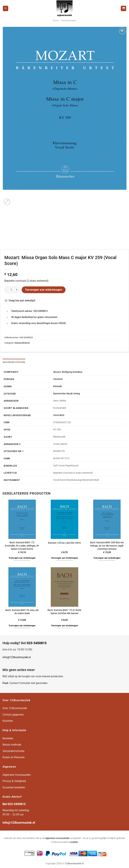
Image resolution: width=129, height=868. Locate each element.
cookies (74, 842)
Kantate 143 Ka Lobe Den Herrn (64, 543)
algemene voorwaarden (57, 838)
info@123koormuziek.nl (17, 657)
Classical (58, 379)
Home (56, 21)
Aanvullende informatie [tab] (14, 362)
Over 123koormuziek (15, 708)
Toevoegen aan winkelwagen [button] (22, 558)
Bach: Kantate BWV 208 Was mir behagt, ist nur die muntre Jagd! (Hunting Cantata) (107, 546)
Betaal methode (12, 745)
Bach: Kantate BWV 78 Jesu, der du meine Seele (22, 612)
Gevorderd (59, 415)
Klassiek (58, 386)
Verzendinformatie (13, 751)
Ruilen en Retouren (14, 757)
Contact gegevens (13, 715)
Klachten (8, 721)
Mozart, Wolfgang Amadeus (68, 372)
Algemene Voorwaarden (17, 775)
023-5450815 (37, 643)
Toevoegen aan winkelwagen (44, 290)
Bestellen (8, 738)
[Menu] (6, 9)
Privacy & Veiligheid (14, 781)
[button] (20, 301)
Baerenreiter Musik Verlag (67, 394)
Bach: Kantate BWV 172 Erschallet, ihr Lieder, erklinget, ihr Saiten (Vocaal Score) (22, 546)
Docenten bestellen (14, 787)
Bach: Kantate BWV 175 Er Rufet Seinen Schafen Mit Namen (64, 612)
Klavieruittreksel (69, 21)
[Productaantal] (11, 290)
